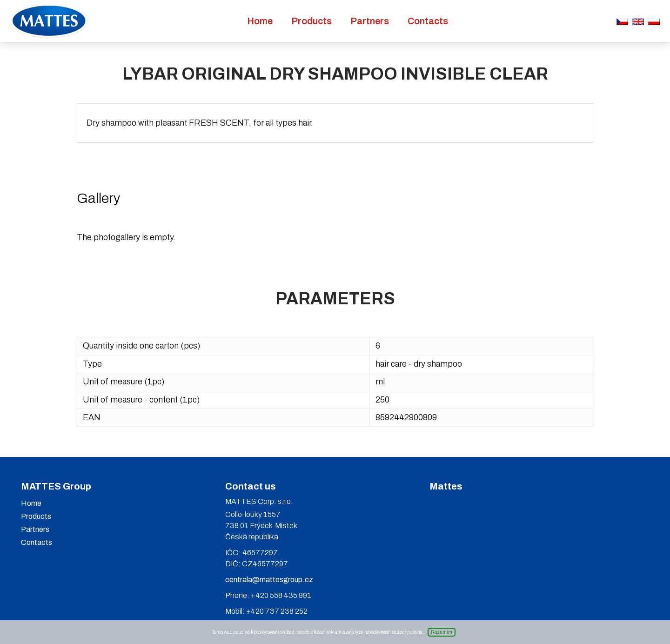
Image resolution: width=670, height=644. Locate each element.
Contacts (428, 21)
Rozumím (442, 632)
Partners (370, 21)
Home (260, 21)
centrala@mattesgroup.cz (269, 580)
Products (312, 21)
